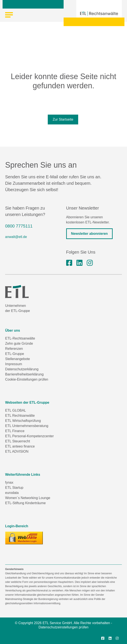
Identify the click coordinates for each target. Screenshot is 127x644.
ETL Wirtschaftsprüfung (23, 421)
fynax (9, 482)
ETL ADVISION (17, 451)
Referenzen (14, 349)
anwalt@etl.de (16, 237)
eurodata (12, 493)
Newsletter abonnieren (90, 234)
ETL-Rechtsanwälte (20, 338)
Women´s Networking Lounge (28, 498)
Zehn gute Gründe (19, 343)
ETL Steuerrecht (18, 441)
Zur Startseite (63, 119)
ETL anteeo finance (20, 446)
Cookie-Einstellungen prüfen (27, 379)
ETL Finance (15, 431)
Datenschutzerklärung (22, 369)
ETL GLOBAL (16, 410)
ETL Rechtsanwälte (20, 416)
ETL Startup (14, 488)
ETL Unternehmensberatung (27, 426)
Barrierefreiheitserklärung (24, 374)
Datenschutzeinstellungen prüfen (63, 627)
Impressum (14, 364)
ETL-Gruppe (15, 354)
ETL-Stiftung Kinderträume (25, 503)
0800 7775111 (19, 226)
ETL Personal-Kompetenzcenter (29, 436)
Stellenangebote (18, 359)
